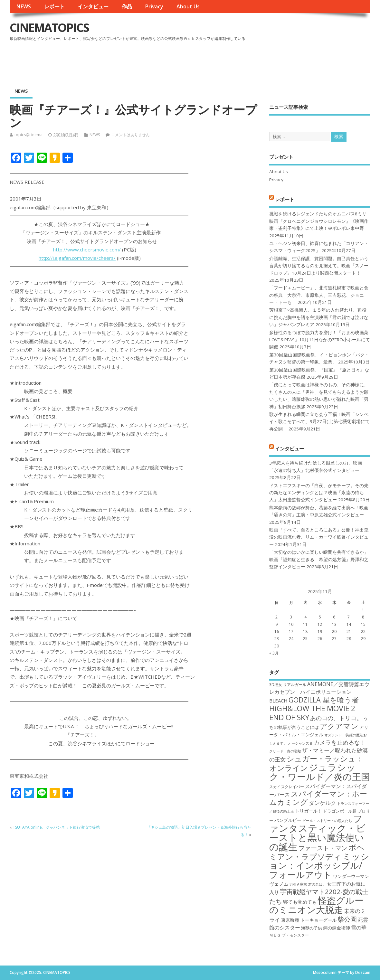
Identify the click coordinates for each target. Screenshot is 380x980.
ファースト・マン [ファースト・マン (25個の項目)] (323, 848)
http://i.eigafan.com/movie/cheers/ (77, 258)
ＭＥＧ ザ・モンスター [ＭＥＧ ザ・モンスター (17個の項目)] (289, 935)
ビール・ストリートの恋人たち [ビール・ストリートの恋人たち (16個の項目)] (327, 821)
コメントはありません (130, 135)
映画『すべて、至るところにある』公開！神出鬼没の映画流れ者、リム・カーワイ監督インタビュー (319, 537)
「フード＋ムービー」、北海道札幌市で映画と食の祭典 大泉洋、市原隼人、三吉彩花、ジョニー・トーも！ (319, 295)
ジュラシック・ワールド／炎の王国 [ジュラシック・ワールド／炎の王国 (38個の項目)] (320, 772)
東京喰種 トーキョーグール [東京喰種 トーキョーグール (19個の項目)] (309, 920)
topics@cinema (28, 135)
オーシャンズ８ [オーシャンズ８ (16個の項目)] (300, 743)
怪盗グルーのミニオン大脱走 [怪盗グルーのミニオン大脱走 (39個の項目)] (316, 905)
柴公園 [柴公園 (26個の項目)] (347, 919)
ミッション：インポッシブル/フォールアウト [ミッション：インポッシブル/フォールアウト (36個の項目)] (319, 865)
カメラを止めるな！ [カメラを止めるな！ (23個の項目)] (340, 742)
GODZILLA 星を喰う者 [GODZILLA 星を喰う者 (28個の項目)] (324, 700)
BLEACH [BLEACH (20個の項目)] (278, 701)
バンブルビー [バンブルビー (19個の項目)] (288, 820)
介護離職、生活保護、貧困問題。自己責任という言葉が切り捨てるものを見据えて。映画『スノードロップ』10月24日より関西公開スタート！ (319, 266)
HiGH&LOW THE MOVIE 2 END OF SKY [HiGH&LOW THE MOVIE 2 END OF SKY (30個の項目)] (312, 713)
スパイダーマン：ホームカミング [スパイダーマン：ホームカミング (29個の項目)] (318, 798)
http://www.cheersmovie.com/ (87, 250)
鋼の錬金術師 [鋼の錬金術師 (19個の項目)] (337, 928)
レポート (54, 6)
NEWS (24, 6)
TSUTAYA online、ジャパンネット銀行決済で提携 (56, 827)
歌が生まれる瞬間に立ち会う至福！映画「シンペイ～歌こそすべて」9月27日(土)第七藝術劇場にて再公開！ (319, 422)
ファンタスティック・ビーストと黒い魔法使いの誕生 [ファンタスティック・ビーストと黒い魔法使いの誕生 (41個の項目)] (317, 833)
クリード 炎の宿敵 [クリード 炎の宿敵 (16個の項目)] (285, 751)
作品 (127, 6)
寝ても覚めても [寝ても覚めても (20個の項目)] (300, 902)
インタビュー (93, 6)
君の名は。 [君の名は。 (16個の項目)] (317, 884)
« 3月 (274, 653)
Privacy (154, 6)
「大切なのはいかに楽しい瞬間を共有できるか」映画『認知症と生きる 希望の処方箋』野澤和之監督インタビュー (319, 559)
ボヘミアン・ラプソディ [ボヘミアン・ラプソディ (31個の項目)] (317, 852)
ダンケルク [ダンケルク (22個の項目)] (323, 803)
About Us (188, 6)
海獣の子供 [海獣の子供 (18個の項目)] (312, 928)
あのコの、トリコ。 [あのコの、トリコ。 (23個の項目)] (336, 718)
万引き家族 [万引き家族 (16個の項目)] (298, 884)
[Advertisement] (248, 61)
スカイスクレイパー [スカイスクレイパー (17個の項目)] (287, 787)
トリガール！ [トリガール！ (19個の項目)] (309, 811)
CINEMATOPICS (49, 28)
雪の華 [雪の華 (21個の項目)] (359, 928)
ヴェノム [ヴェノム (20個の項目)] (279, 884)
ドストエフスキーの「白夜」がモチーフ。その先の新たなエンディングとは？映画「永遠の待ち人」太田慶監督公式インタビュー (319, 493)
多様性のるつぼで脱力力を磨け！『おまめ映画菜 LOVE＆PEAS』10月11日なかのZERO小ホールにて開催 (320, 340)
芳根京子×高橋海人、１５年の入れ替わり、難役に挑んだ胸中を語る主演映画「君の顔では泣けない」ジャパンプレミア (319, 317)
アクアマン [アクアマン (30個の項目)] (339, 726)
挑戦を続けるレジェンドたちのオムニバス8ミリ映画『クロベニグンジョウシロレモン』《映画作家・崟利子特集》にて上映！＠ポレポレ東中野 (319, 221)
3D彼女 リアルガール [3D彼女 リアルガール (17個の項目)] (288, 685)
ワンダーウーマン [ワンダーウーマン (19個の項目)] (351, 876)
